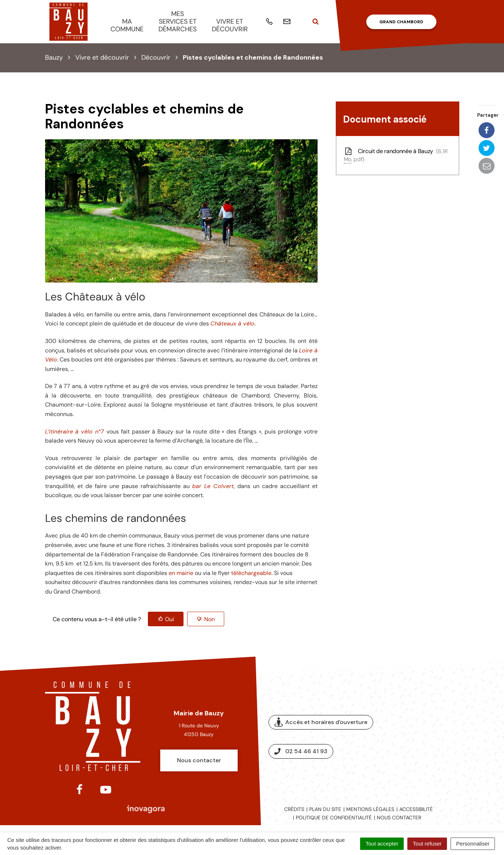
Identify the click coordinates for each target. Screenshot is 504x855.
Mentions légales (370, 809)
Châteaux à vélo (233, 323)
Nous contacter (199, 760)
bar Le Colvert (213, 486)
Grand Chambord (401, 22)
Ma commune (127, 25)
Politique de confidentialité (334, 818)
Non (209, 619)
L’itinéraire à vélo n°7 (75, 432)
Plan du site (325, 809)
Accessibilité (416, 809)
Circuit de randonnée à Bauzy (396, 155)
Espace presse (429, 737)
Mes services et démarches (178, 21)
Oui (170, 619)
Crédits (294, 809)
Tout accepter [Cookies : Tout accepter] (382, 844)
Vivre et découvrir (230, 25)
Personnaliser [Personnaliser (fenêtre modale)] (473, 844)
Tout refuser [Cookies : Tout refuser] (427, 844)
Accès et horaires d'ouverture (321, 722)
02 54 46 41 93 (301, 751)
